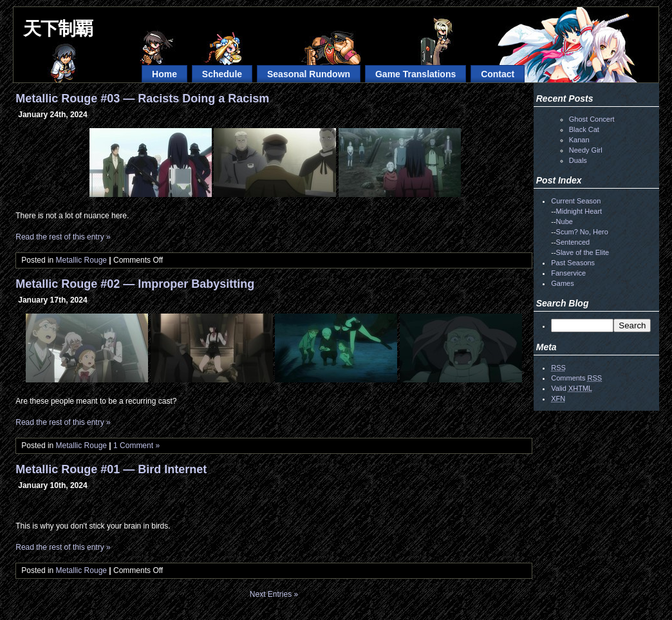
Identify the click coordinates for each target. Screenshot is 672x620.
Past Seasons (573, 263)
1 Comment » (136, 446)
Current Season (576, 201)
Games (562, 283)
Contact (498, 74)
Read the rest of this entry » (63, 237)
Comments (576, 378)
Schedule (222, 74)
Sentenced (573, 242)
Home (164, 74)
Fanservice (568, 273)
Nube (565, 221)
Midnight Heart (579, 211)
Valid (572, 388)
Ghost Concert (592, 119)
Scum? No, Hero (582, 232)
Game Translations (415, 74)
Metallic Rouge (81, 260)
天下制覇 (58, 29)
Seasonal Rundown (309, 74)
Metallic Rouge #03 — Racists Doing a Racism (142, 99)
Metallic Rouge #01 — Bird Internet (111, 469)
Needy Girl (586, 150)
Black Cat (584, 129)
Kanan (579, 140)
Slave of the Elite (583, 252)
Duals (578, 160)
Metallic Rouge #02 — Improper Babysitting (135, 284)
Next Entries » (274, 594)
